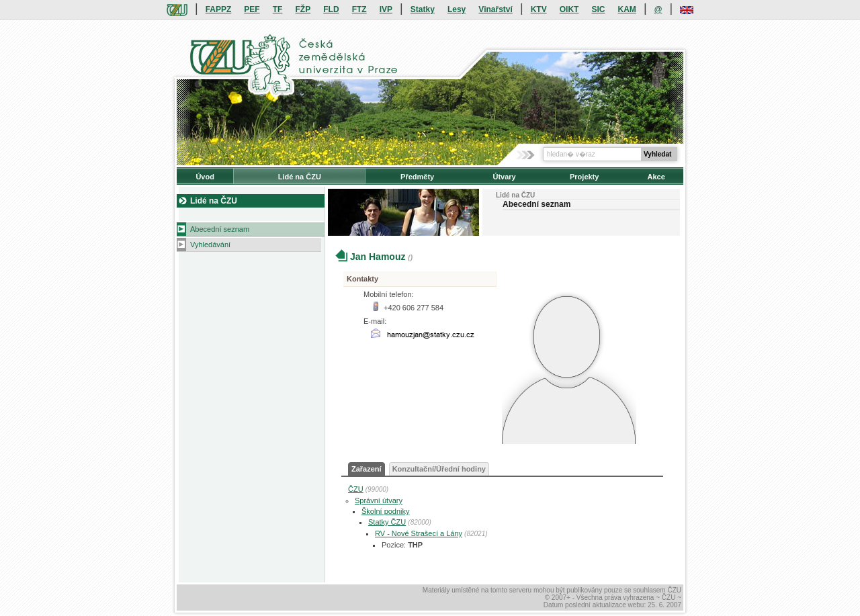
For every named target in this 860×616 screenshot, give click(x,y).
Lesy (457, 9)
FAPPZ (219, 9)
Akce (656, 177)
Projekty (584, 177)
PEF (252, 9)
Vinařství (495, 9)
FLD (331, 9)
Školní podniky (386, 511)
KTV (539, 9)
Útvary (504, 177)
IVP (386, 9)
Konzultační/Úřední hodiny (439, 469)
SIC (598, 9)
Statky (423, 9)
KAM (627, 9)
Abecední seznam (220, 229)
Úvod (205, 177)
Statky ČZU (387, 522)
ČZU (356, 489)
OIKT (569, 9)
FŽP (303, 9)
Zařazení (367, 469)
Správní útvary (379, 500)
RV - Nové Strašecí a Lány (419, 533)
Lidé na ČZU (300, 177)
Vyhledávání (210, 245)
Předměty (417, 177)
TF (278, 9)
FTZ (359, 9)
